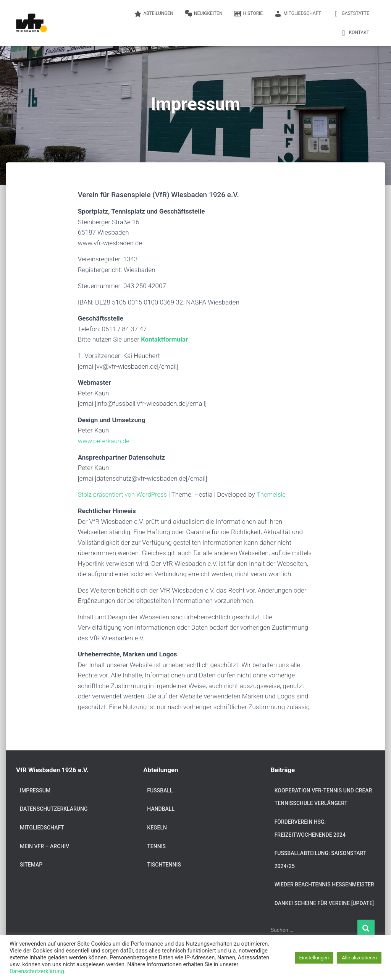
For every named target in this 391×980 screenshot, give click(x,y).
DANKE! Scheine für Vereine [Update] (324, 903)
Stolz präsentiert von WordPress (123, 494)
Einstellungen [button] (314, 958)
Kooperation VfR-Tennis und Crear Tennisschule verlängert (323, 797)
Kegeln (157, 827)
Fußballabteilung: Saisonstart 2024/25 (321, 859)
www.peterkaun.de (104, 441)
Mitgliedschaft (298, 14)
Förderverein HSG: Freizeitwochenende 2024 (310, 828)
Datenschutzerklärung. (38, 971)
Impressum (35, 790)
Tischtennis (164, 864)
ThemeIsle (273, 494)
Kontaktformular (165, 339)
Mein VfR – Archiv (44, 846)
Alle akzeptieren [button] (359, 958)
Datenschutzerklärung (54, 808)
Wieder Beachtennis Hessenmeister (324, 884)
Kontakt (355, 33)
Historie (248, 14)
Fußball (160, 790)
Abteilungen (153, 14)
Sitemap (31, 864)
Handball (161, 808)
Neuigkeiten (204, 14)
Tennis (156, 846)
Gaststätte (351, 14)
